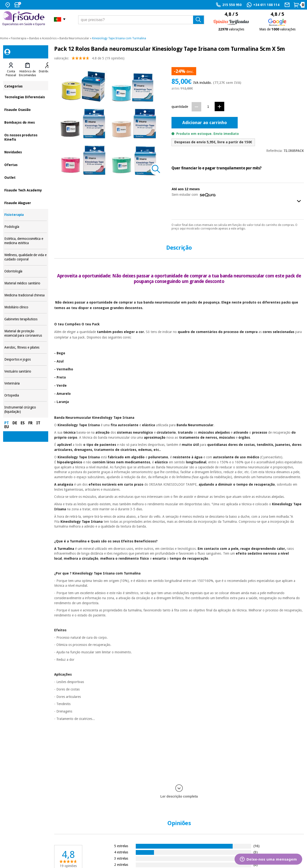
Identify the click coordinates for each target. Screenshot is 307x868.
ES (23, 423)
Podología (26, 227)
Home (4, 38)
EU (7, 427)
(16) (257, 846)
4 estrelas (121, 852)
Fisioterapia (19, 38)
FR (30, 423)
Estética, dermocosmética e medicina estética (26, 241)
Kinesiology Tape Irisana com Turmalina (119, 38)
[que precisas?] (141, 20)
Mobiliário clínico (26, 307)
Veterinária (26, 383)
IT (38, 423)
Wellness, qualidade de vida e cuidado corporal (26, 257)
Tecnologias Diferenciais (26, 97)
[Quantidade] (208, 106)
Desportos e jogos (26, 359)
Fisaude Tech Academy (26, 190)
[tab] (11, 70)
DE (15, 423)
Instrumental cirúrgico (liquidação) (26, 410)
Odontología (26, 271)
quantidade (180, 107)
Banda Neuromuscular (74, 38)
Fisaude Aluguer (26, 203)
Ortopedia (26, 395)
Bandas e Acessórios (43, 38)
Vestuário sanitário (26, 371)
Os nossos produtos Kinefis (26, 137)
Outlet (26, 177)
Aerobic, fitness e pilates (26, 348)
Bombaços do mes (26, 122)
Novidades (26, 152)
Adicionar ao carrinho (205, 123)
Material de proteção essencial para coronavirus (26, 333)
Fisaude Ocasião (26, 109)
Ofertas (26, 164)
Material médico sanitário (26, 283)
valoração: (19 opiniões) (89, 59)
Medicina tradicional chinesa (26, 295)
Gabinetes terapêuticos (26, 319)
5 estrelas (121, 846)
